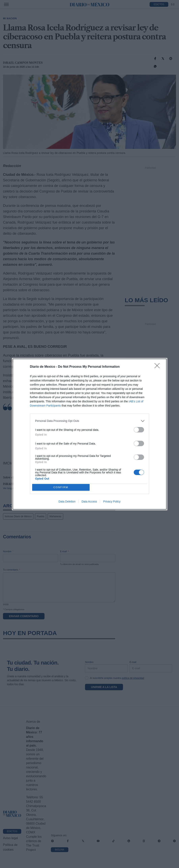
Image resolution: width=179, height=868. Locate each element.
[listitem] (90, 421)
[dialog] (90, 434)
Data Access (89, 501)
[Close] (158, 367)
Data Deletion (67, 501)
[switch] (139, 430)
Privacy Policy (112, 501)
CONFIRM (61, 487)
